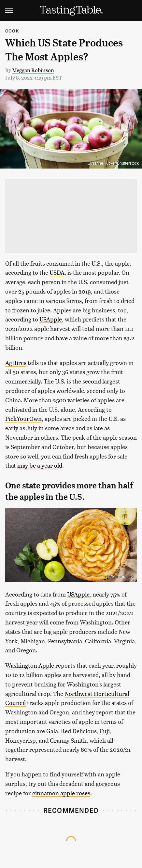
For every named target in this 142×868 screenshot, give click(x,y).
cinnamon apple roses (61, 793)
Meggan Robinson (33, 70)
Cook (12, 31)
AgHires (16, 363)
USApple (51, 319)
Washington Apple (30, 665)
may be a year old (40, 465)
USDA (57, 272)
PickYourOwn (23, 418)
